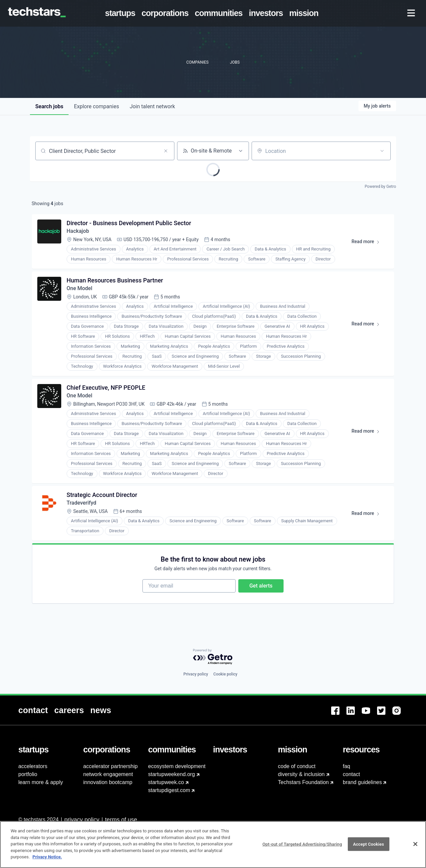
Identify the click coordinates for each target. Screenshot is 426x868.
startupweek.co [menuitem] (166, 782)
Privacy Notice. (47, 857)
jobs (49, 106)
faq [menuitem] (346, 766)
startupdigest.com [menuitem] (169, 790)
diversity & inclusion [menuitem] (301, 774)
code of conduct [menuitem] (297, 766)
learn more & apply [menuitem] (41, 782)
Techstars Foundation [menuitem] (303, 782)
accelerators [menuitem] (33, 766)
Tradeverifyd (81, 503)
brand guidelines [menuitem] (362, 782)
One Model (79, 288)
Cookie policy (225, 674)
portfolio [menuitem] (28, 774)
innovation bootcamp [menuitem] (108, 782)
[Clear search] (166, 151)
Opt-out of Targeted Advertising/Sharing (302, 844)
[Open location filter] (382, 151)
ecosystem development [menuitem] (177, 766)
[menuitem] (121, 13)
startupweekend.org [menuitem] (172, 774)
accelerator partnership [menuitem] (110, 766)
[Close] (415, 844)
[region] (213, 845)
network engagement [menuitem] (108, 774)
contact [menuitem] (351, 774)
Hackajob (78, 231)
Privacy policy (196, 674)
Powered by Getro (380, 187)
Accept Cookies (369, 844)
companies (96, 106)
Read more (369, 243)
